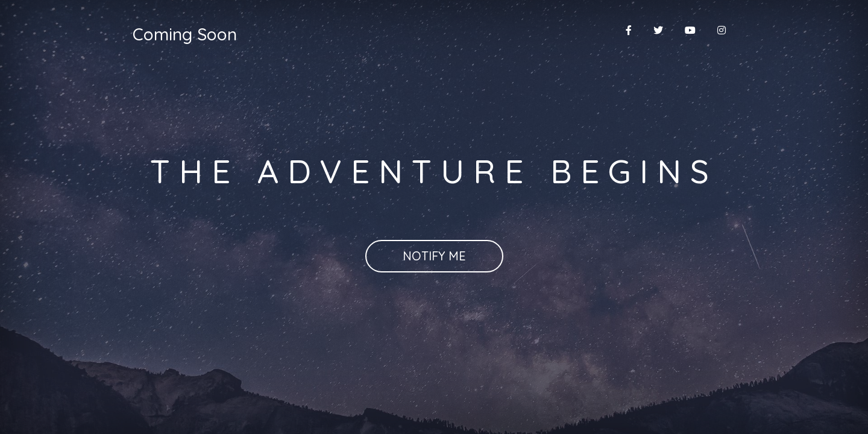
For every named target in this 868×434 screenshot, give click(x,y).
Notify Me (434, 256)
